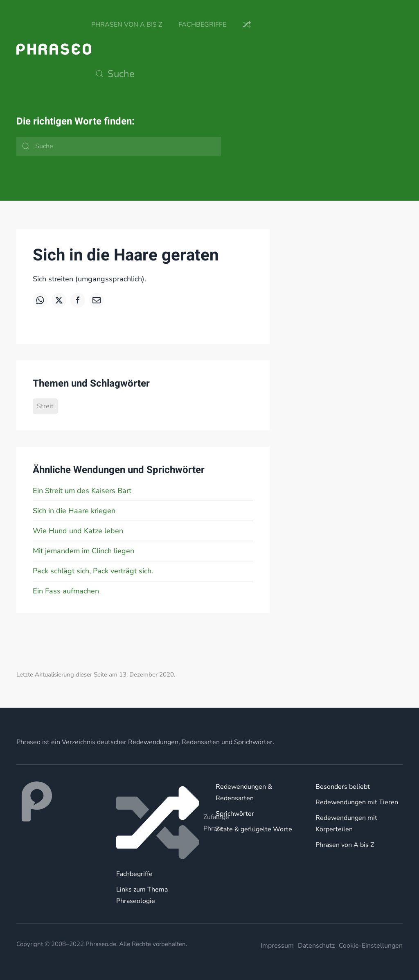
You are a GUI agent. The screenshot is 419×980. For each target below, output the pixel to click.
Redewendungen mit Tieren (357, 802)
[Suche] (173, 74)
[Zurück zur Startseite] (54, 49)
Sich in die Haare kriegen (74, 511)
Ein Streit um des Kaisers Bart (82, 491)
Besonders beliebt (343, 787)
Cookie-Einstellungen (371, 946)
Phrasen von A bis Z (127, 25)
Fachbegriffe (202, 25)
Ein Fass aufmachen (66, 591)
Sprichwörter (235, 814)
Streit (45, 406)
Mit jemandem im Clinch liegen (83, 551)
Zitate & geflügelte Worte (254, 829)
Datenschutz (316, 946)
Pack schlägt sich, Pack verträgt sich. (93, 571)
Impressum (277, 946)
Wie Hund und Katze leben (78, 531)
